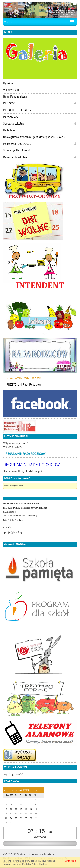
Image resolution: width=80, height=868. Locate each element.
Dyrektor (9, 83)
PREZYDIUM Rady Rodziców (24, 385)
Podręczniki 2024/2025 (17, 144)
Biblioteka (9, 130)
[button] (75, 104)
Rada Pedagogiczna (15, 97)
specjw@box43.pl (13, 532)
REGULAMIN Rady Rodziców (24, 378)
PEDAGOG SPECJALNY (17, 110)
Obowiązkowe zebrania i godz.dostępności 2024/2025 (35, 137)
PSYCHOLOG (11, 117)
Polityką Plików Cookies (35, 864)
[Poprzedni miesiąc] (5, 791)
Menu (8, 22)
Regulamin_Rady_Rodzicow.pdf (23, 471)
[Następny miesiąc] (36, 791)
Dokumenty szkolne (15, 157)
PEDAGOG (9, 103)
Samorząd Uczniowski (16, 150)
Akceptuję (71, 861)
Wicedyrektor (11, 90)
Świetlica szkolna (14, 124)
